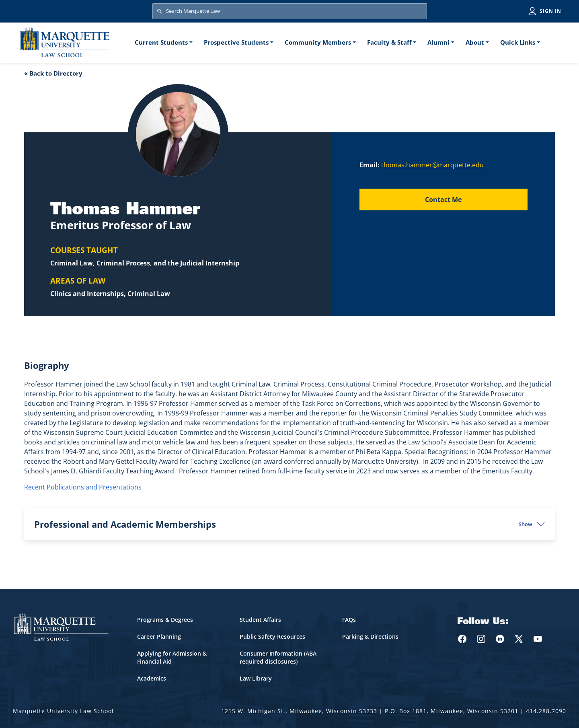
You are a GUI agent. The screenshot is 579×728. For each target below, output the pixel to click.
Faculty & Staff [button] (389, 42)
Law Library (256, 678)
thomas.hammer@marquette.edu (432, 165)
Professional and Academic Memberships (283, 524)
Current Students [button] (161, 42)
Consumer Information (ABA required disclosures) (278, 657)
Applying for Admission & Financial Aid (172, 657)
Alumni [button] (438, 42)
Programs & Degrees (165, 620)
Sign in (550, 11)
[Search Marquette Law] (290, 11)
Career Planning (159, 636)
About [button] (475, 42)
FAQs (349, 620)
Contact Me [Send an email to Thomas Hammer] (443, 199)
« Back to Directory (53, 73)
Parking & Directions (370, 636)
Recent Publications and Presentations (83, 487)
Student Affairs (260, 620)
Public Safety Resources (272, 636)
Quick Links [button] (518, 42)
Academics (152, 678)
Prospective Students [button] (236, 42)
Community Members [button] (318, 42)
